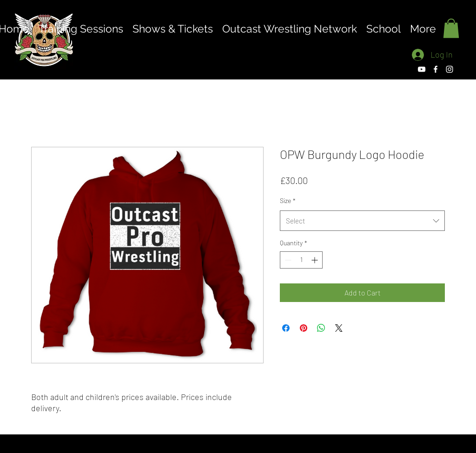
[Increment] (315, 260)
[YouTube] (422, 69)
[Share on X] (339, 328)
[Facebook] (436, 69)
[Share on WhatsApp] (321, 328)
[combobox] (362, 221)
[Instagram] (450, 69)
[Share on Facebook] (286, 328)
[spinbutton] (301, 260)
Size (288, 200)
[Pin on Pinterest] (304, 328)
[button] (451, 28)
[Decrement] (287, 260)
